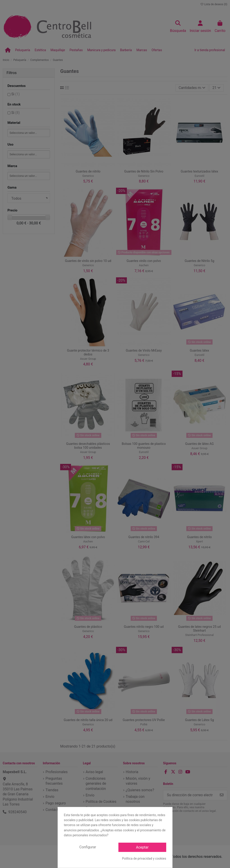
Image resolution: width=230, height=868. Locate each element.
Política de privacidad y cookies (144, 858)
